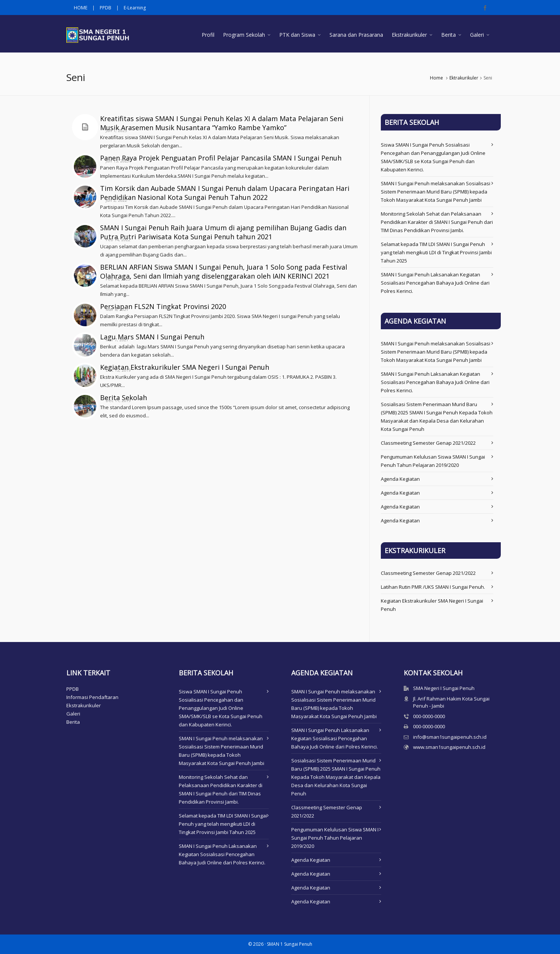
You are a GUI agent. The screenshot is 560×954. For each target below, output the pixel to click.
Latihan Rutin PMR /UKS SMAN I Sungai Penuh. (433, 587)
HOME (81, 8)
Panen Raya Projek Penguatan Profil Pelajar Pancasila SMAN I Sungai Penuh (221, 158)
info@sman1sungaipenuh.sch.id (450, 737)
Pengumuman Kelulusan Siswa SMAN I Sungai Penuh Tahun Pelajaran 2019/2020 (335, 838)
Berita (73, 722)
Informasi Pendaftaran (92, 697)
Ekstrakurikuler (84, 705)
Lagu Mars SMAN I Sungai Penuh (152, 337)
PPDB (106, 8)
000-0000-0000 (429, 716)
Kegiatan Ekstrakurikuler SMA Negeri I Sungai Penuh (185, 367)
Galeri (73, 714)
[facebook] (486, 8)
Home (436, 78)
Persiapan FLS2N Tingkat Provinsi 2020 (163, 306)
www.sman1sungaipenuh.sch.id (449, 747)
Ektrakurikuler (464, 78)
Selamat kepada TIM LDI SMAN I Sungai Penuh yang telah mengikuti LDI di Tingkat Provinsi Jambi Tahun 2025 (436, 252)
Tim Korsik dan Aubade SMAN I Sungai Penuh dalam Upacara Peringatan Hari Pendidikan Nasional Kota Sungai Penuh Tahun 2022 (225, 193)
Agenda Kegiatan (400, 479)
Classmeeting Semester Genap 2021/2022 (428, 443)
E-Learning (135, 8)
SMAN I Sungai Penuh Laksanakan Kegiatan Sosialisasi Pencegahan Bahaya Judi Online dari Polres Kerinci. (435, 283)
